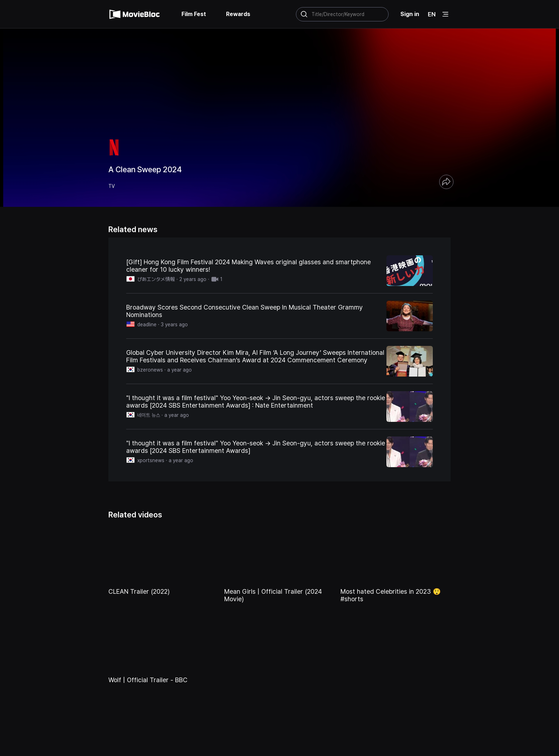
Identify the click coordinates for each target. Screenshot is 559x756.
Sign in (410, 14)
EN (432, 14)
